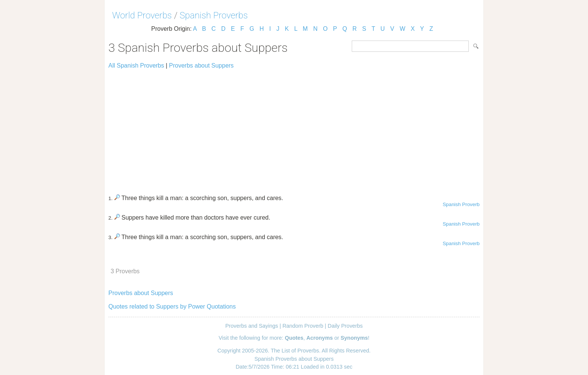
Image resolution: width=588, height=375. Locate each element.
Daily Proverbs (345, 326)
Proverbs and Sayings (252, 326)
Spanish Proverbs (214, 15)
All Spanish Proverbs (136, 66)
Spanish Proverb (461, 204)
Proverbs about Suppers (202, 66)
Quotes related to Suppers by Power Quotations (172, 306)
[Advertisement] (294, 128)
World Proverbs (142, 15)
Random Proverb (303, 326)
